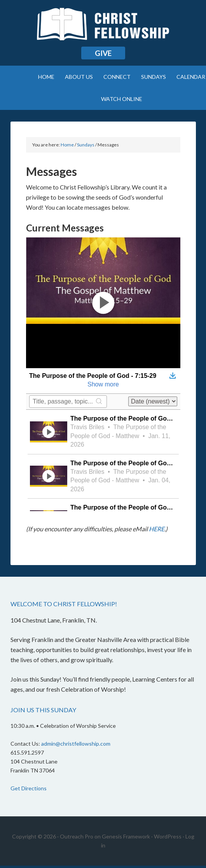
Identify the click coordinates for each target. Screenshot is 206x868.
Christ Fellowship (103, 27)
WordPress (168, 836)
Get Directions (29, 788)
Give (103, 53)
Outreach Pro (77, 836)
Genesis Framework (126, 836)
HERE (157, 529)
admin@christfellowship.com (76, 744)
